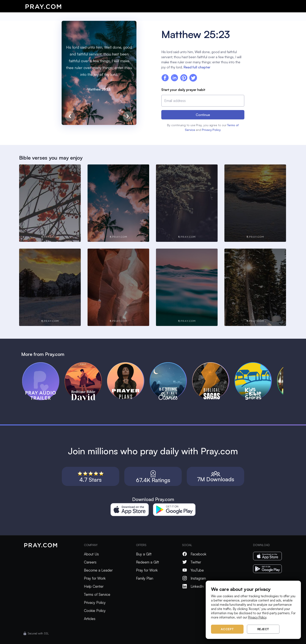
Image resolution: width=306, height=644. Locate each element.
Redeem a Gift (147, 562)
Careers (90, 562)
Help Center (94, 586)
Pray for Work (95, 578)
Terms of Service (97, 594)
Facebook (194, 554)
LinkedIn (193, 586)
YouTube (193, 570)
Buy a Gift (144, 554)
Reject (263, 629)
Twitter (192, 562)
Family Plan (145, 578)
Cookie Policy (95, 611)
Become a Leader (98, 570)
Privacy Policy (211, 130)
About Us (91, 554)
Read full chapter (197, 67)
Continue (203, 115)
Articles (90, 619)
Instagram (194, 578)
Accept (227, 629)
